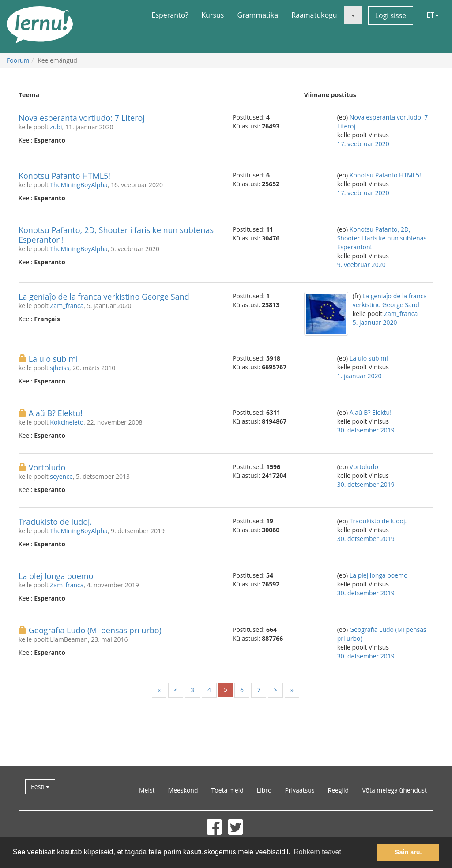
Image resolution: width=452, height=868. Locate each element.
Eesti (40, 787)
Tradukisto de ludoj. (55, 522)
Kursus (213, 15)
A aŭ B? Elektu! (56, 413)
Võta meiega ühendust (394, 790)
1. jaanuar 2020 (360, 376)
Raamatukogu (314, 15)
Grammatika (258, 15)
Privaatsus (299, 790)
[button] (353, 15)
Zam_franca (67, 306)
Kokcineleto (67, 422)
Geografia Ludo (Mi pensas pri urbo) (95, 630)
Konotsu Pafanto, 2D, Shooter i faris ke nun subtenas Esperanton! (116, 235)
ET (433, 15)
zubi (56, 127)
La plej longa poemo (56, 576)
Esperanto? (170, 15)
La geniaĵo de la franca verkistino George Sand (104, 297)
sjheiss (60, 368)
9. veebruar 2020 (362, 265)
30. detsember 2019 (366, 430)
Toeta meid (228, 790)
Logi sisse (391, 15)
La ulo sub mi (53, 359)
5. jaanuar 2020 (375, 322)
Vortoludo (47, 467)
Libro (264, 790)
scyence (61, 476)
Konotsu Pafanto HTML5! (64, 176)
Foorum (18, 60)
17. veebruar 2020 (363, 144)
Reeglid (339, 790)
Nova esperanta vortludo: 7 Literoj (82, 118)
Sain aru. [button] (409, 852)
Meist (147, 790)
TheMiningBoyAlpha (79, 185)
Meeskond (183, 790)
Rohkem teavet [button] (317, 852)
